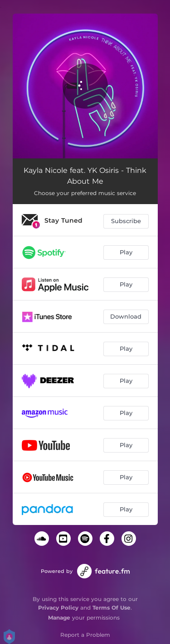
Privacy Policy (58, 608)
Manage (59, 618)
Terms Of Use (112, 608)
